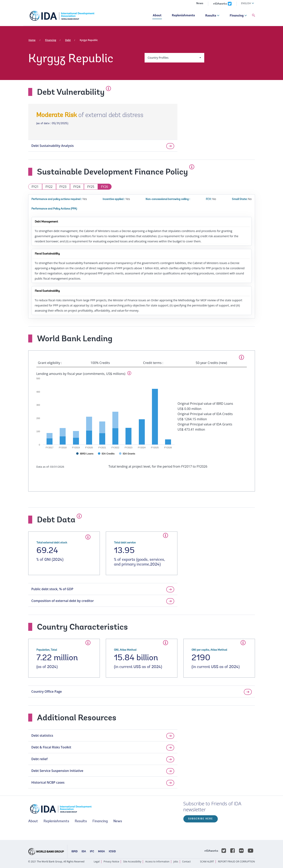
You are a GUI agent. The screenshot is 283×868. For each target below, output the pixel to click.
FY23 (63, 187)
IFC (92, 852)
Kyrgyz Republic (89, 40)
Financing (237, 16)
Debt (68, 40)
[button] (254, 16)
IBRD (74, 852)
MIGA (101, 852)
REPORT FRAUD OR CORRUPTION (236, 862)
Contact (186, 862)
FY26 (105, 187)
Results (211, 16)
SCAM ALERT (207, 862)
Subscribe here (201, 819)
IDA (84, 852)
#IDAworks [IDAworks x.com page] (220, 4)
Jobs (176, 862)
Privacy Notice (111, 862)
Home (32, 40)
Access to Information (157, 862)
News (200, 4)
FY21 (35, 187)
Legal (97, 862)
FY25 (91, 187)
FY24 (77, 187)
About (157, 16)
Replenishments (183, 16)
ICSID (112, 852)
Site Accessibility (132, 862)
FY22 (49, 187)
